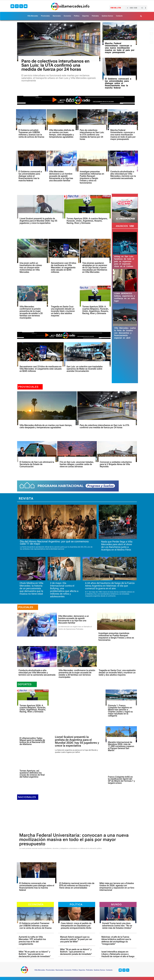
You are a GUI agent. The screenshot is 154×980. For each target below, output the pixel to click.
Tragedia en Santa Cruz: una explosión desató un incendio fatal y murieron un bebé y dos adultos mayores (63, 311)
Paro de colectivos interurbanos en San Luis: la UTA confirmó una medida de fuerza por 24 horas (55, 65)
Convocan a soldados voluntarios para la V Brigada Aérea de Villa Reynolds (116, 464)
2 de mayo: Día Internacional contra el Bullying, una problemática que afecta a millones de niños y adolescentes (64, 590)
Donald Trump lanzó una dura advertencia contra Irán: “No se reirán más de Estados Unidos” (117, 926)
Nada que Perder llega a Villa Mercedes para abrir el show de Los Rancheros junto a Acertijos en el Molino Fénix (117, 546)
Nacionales (57, 16)
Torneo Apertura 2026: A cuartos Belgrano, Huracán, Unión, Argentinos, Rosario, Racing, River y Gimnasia (87, 221)
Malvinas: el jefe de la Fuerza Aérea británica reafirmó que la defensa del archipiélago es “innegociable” (116, 940)
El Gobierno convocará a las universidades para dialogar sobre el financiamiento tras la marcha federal (118, 83)
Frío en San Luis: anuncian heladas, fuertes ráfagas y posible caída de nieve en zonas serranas (77, 464)
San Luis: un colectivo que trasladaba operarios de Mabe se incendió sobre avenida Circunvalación (85, 369)
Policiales (95, 16)
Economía (67, 16)
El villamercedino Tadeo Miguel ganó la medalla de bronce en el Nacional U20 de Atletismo (32, 741)
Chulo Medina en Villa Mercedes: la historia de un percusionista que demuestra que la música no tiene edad (31, 588)
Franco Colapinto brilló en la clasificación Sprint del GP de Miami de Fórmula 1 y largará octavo (121, 780)
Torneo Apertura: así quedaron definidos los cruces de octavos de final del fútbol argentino (32, 774)
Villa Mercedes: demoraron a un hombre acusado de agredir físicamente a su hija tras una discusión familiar (61, 176)
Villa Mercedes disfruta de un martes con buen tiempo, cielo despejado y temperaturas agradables (62, 133)
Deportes (86, 16)
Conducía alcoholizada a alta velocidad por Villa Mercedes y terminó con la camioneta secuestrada (123, 175)
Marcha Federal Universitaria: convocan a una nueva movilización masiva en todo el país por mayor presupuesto (120, 48)
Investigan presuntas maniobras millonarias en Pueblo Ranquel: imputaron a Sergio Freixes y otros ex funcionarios (92, 177)
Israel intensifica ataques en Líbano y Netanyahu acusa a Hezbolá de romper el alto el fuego (118, 954)
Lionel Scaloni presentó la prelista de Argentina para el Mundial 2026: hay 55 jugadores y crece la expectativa (38, 221)
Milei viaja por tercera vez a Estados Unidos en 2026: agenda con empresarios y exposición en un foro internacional (117, 887)
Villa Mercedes (33, 16)
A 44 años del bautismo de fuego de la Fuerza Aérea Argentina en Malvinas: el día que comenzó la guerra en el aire (110, 586)
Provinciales (45, 16)
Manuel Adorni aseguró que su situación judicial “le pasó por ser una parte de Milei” (76, 939)
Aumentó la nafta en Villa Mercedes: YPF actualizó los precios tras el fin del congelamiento (32, 940)
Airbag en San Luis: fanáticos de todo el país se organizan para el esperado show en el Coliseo (124, 261)
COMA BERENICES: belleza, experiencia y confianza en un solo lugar (125, 297)
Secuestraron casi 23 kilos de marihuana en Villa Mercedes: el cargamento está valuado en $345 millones (64, 268)
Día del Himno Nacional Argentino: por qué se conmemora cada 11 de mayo (54, 543)
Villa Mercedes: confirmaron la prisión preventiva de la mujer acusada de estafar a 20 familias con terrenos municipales (31, 312)
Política (77, 16)
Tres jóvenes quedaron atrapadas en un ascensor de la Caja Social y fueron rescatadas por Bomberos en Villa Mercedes (95, 268)
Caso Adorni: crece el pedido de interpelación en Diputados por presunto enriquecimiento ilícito (76, 926)
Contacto (119, 16)
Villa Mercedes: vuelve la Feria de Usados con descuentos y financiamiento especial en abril (125, 333)
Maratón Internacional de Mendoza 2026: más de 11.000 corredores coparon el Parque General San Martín (121, 746)
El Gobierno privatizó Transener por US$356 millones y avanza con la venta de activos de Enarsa (31, 133)
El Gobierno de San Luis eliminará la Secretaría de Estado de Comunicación (37, 464)
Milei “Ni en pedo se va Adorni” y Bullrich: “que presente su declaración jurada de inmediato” (35, 954)
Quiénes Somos (107, 16)
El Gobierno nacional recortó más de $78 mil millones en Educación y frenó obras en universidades (77, 885)
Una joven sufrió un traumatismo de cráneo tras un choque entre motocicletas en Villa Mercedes (31, 268)
